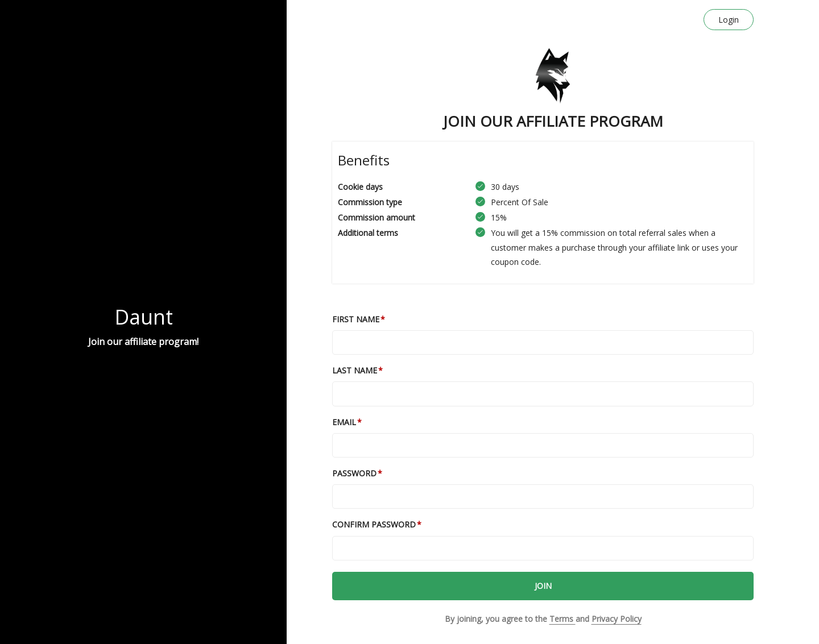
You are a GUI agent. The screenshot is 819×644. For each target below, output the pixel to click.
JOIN (543, 586)
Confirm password (374, 524)
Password (354, 473)
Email (344, 422)
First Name (356, 319)
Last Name (355, 370)
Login (729, 20)
